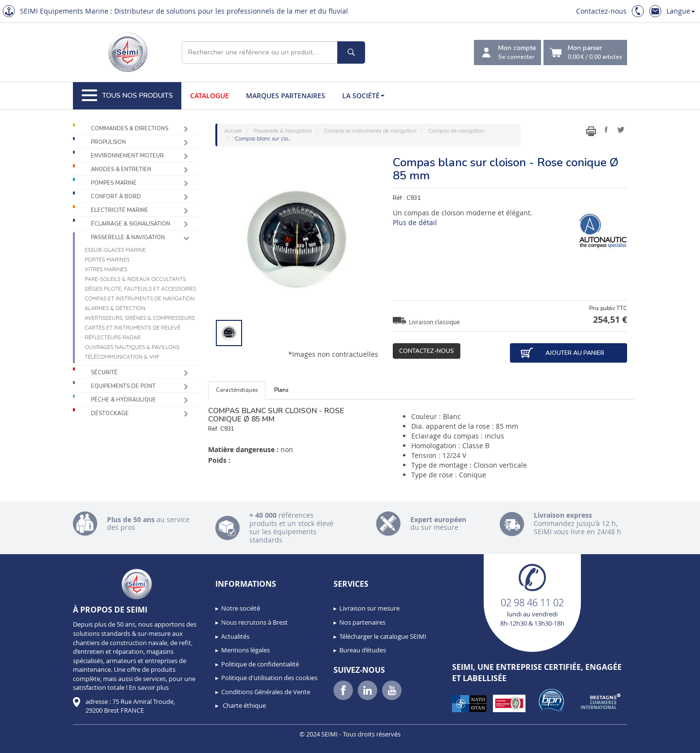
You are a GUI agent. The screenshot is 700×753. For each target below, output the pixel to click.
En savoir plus (149, 687)
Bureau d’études (363, 650)
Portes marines (107, 260)
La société (363, 96)
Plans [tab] (281, 390)
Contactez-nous (601, 11)
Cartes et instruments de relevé (132, 328)
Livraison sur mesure (369, 608)
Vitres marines (106, 269)
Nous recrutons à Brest (254, 622)
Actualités (235, 636)
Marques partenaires (286, 96)
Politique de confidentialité (260, 664)
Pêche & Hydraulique (123, 400)
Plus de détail (415, 222)
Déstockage (110, 413)
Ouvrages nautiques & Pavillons (132, 347)
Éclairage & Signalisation (131, 224)
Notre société (241, 608)
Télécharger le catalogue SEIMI (383, 636)
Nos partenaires (362, 622)
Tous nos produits (127, 96)
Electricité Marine (120, 210)
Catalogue (210, 96)
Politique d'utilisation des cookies (269, 678)
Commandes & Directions (130, 129)
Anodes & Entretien (121, 169)
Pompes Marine (114, 183)
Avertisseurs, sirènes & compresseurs (140, 318)
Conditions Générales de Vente (266, 692)
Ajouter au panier (562, 353)
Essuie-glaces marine (115, 250)
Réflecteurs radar (113, 337)
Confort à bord (116, 197)
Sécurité (104, 373)
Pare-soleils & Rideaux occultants (135, 279)
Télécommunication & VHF (122, 357)
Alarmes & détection (115, 308)
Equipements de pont (123, 386)
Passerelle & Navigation (128, 237)
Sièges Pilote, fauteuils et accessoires (140, 289)
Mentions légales (245, 650)
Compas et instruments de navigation (140, 298)
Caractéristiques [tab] (237, 390)
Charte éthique (244, 705)
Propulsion (108, 142)
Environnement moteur (127, 156)
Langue (681, 11)
